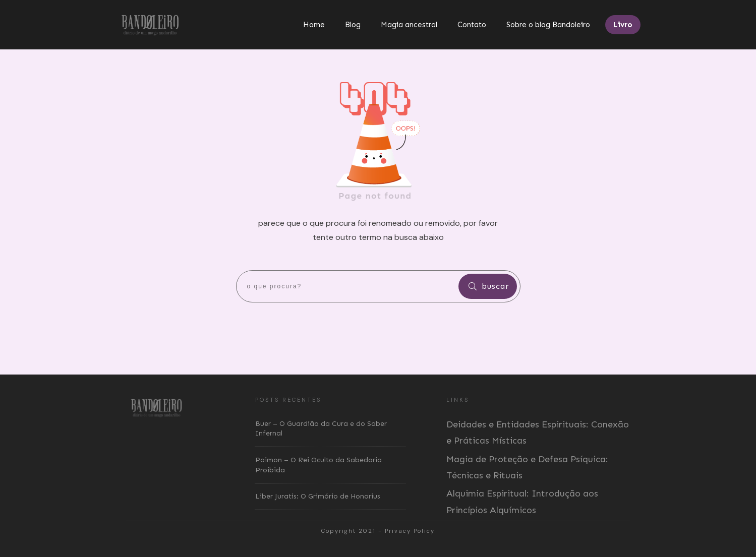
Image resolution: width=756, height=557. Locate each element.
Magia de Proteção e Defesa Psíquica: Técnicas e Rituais (527, 467)
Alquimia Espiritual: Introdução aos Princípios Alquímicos (522, 502)
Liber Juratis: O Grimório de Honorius (318, 496)
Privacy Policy (410, 531)
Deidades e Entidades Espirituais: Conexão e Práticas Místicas (538, 432)
